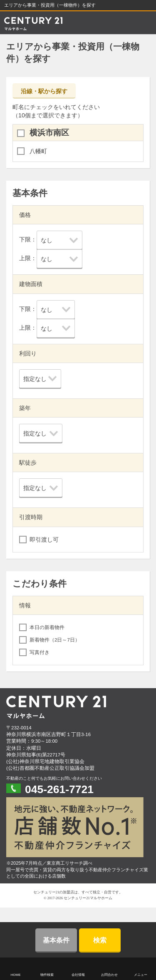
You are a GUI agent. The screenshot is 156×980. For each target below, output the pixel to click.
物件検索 (47, 975)
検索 (100, 940)
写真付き (40, 652)
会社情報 (78, 975)
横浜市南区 (49, 133)
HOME (16, 975)
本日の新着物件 (47, 627)
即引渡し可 (44, 540)
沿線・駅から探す (44, 91)
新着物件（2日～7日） (55, 640)
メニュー (141, 975)
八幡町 (38, 151)
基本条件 (56, 940)
